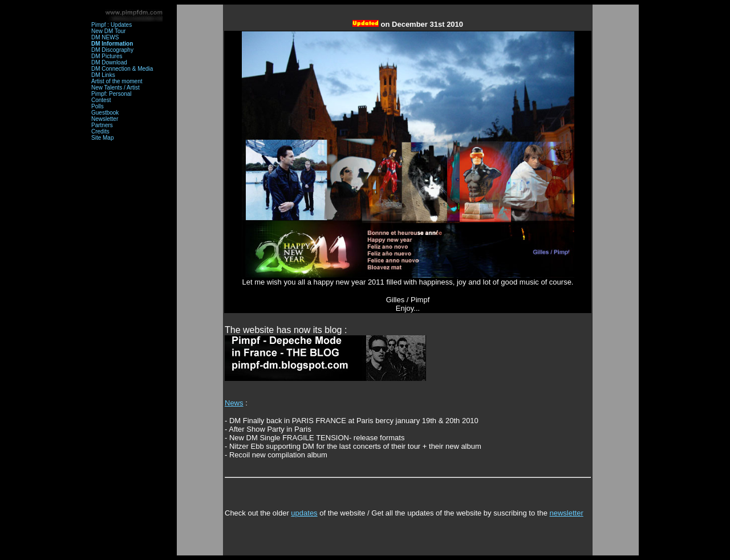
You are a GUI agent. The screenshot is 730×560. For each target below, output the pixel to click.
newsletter (566, 513)
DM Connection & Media (122, 69)
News (234, 403)
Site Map (102, 138)
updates (304, 513)
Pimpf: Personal (111, 94)
